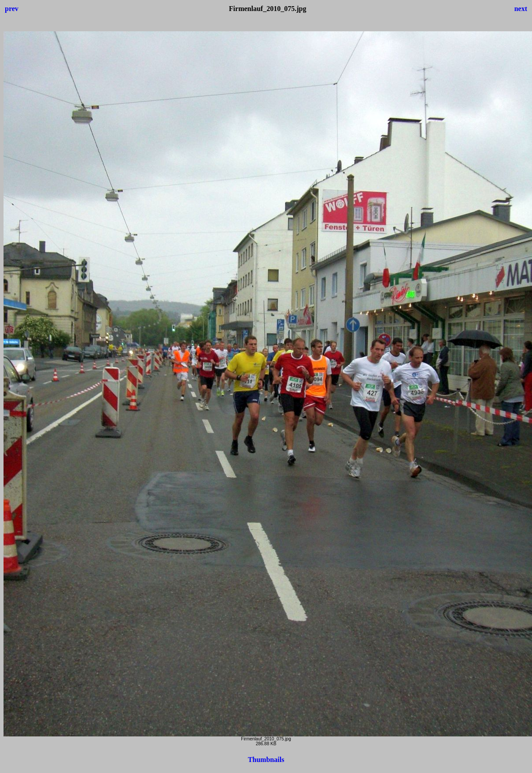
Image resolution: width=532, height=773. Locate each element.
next (521, 9)
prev (12, 9)
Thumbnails (266, 760)
